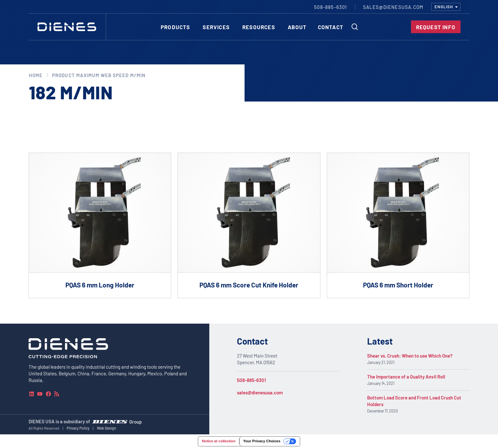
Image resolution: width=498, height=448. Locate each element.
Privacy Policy (78, 428)
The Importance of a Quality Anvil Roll (406, 377)
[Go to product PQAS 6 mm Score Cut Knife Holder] (249, 225)
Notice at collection (219, 441)
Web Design (107, 428)
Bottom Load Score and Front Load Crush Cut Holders (414, 401)
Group (135, 422)
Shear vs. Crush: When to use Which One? (410, 356)
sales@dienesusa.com (260, 392)
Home (36, 75)
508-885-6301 (251, 380)
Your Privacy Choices (262, 441)
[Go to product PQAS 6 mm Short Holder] (398, 225)
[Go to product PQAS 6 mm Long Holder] (100, 225)
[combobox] (446, 7)
